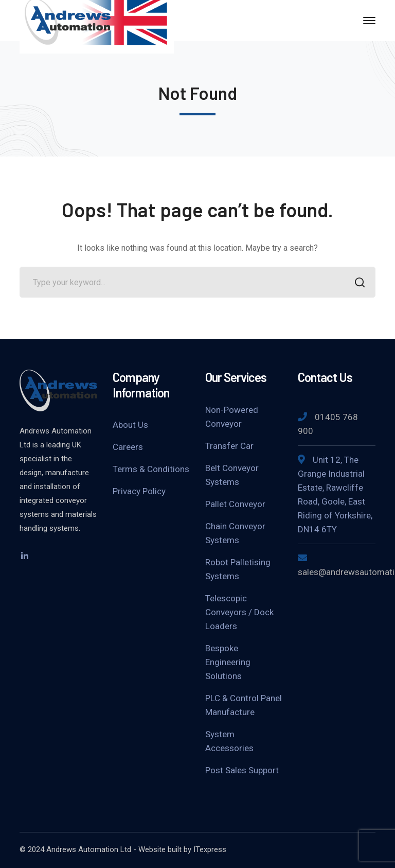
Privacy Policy (139, 491)
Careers (128, 447)
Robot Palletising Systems (238, 569)
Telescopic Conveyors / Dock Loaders (239, 612)
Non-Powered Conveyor (232, 417)
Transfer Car (229, 446)
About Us (130, 425)
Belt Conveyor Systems (232, 475)
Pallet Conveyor (235, 504)
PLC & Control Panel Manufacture (244, 705)
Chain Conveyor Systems (235, 533)
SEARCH (357, 283)
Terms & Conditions (151, 469)
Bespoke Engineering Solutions (228, 662)
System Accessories (229, 741)
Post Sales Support (242, 770)
